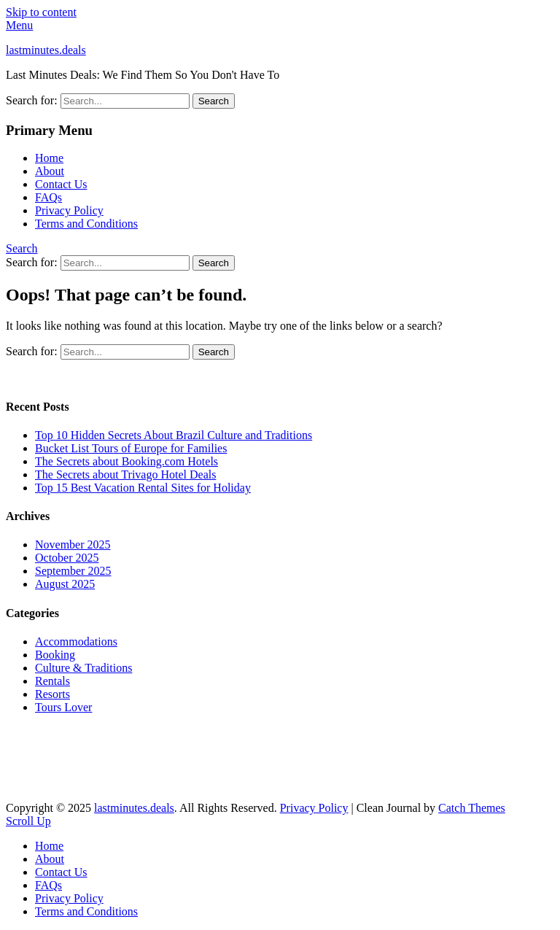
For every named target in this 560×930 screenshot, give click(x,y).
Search (22, 248)
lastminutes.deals (46, 50)
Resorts (52, 694)
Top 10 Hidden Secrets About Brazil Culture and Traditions (174, 435)
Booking (55, 655)
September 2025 (73, 571)
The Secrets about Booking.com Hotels (127, 461)
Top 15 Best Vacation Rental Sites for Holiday (143, 488)
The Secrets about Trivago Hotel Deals (125, 474)
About (50, 171)
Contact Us (61, 184)
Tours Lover (63, 707)
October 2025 (67, 558)
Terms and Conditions (86, 224)
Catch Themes (472, 808)
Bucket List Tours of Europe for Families (131, 448)
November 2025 (73, 545)
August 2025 (65, 584)
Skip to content (41, 12)
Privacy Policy (69, 210)
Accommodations (76, 642)
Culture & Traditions (83, 668)
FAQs (48, 197)
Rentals (52, 681)
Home (49, 158)
